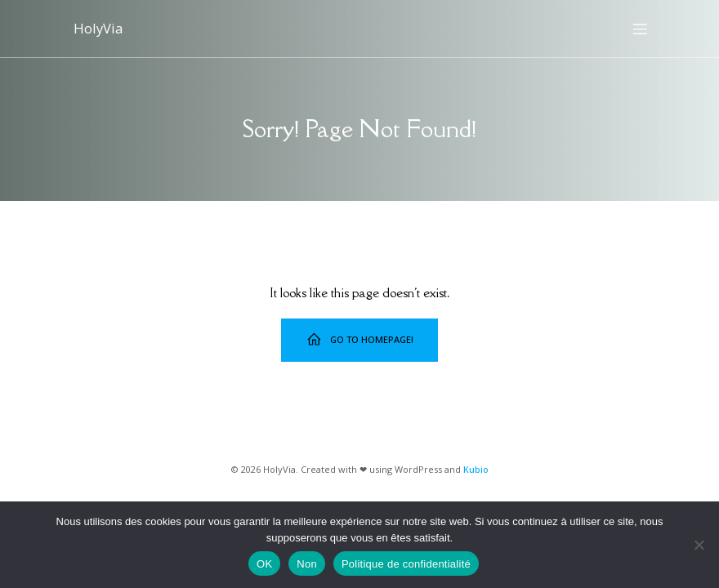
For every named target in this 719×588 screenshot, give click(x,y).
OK (264, 564)
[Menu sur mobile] (640, 29)
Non (307, 564)
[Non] (699, 545)
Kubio (476, 469)
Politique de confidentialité (406, 564)
